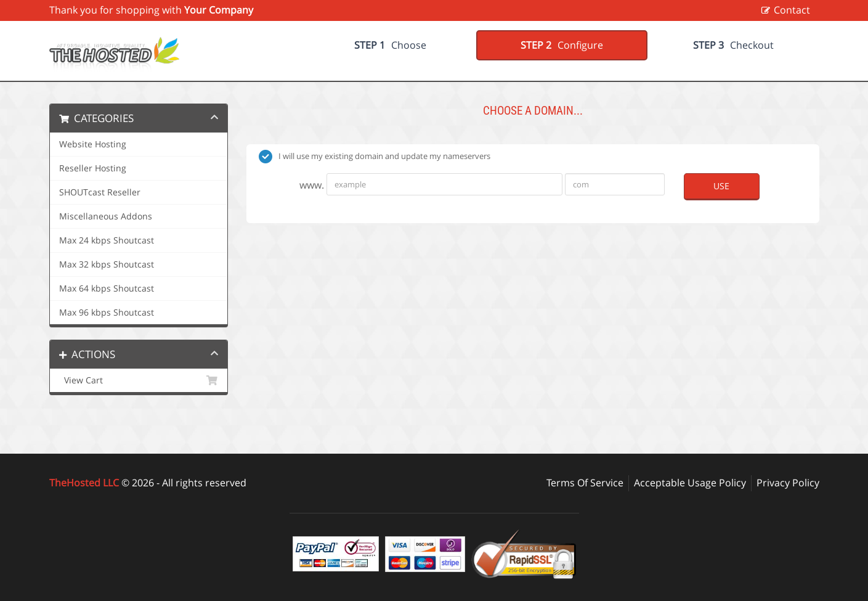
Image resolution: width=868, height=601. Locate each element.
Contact (792, 10)
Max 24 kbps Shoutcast (107, 240)
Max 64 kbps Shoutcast (107, 288)
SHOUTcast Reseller (100, 192)
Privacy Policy (788, 483)
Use (721, 186)
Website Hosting (93, 144)
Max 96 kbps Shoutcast (107, 313)
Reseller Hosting (93, 168)
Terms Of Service (585, 483)
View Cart (139, 380)
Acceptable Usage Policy (690, 483)
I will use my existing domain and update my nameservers (375, 157)
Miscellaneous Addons (106, 216)
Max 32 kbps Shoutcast (107, 264)
